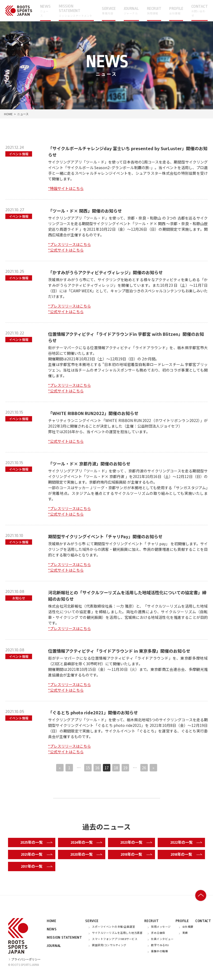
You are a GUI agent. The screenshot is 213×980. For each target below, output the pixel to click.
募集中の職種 (159, 951)
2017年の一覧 (35, 866)
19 (125, 768)
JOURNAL (54, 946)
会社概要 (188, 927)
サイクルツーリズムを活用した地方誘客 (117, 933)
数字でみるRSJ (160, 945)
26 (144, 768)
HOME (8, 114)
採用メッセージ (161, 927)
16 (97, 768)
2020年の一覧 (85, 854)
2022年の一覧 (185, 842)
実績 (185, 933)
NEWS (52, 929)
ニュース (23, 114)
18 (116, 768)
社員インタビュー (162, 939)
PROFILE (182, 921)
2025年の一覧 (35, 842)
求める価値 (158, 933)
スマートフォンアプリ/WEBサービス (115, 939)
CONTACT (203, 921)
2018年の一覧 (185, 854)
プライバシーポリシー (24, 959)
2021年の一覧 (35, 854)
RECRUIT (151, 921)
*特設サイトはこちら (66, 188)
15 (88, 768)
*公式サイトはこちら (66, 250)
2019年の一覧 (135, 854)
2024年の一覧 (85, 842)
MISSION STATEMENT (64, 937)
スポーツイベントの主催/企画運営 (113, 927)
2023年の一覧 (135, 842)
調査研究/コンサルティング (109, 945)
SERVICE (92, 921)
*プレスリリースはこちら (69, 244)
